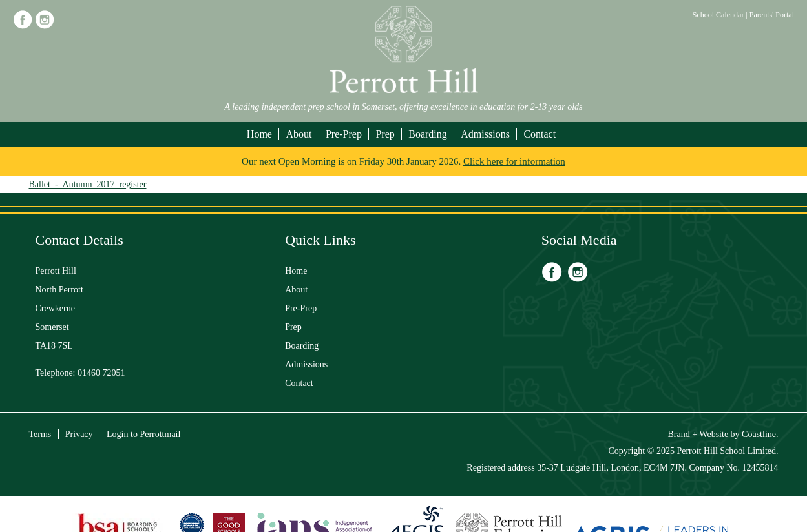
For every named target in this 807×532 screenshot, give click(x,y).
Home (259, 134)
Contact (540, 134)
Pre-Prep (344, 134)
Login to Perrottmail (143, 434)
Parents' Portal (772, 15)
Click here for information (514, 161)
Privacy (79, 434)
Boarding (428, 134)
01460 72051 (101, 373)
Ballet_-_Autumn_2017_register (88, 184)
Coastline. (760, 434)
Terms (40, 434)
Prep (385, 134)
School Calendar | (721, 15)
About (299, 134)
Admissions (485, 134)
